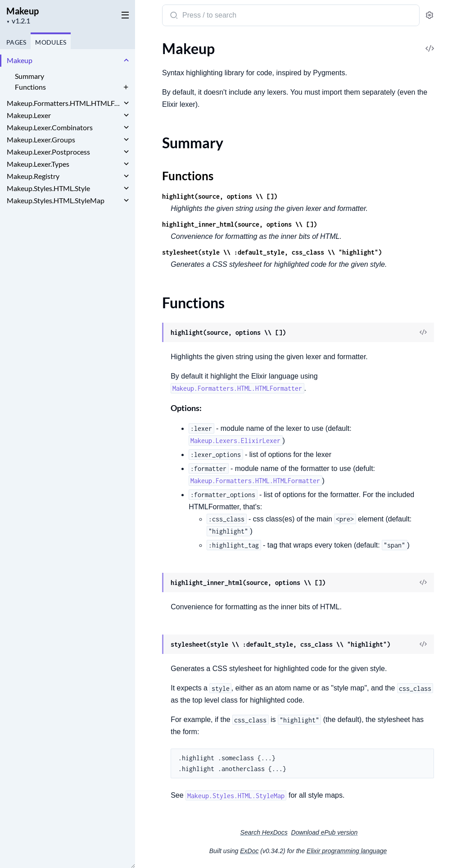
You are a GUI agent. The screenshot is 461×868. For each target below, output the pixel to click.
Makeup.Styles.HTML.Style (48, 188)
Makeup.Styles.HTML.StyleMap (56, 200)
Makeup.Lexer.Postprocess (48, 152)
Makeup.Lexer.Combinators (50, 127)
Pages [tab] (16, 42)
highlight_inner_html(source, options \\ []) (240, 224)
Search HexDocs (264, 832)
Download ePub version (325, 832)
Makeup (23, 11)
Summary (29, 76)
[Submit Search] (173, 16)
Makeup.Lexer (29, 115)
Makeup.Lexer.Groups (41, 139)
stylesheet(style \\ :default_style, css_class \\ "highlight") (272, 252)
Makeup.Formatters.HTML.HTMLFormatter (64, 103)
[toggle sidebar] (123, 14)
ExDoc (249, 851)
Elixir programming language (347, 851)
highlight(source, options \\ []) (220, 196)
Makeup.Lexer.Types (38, 164)
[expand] (126, 60)
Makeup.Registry (33, 176)
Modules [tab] (51, 42)
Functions (30, 87)
